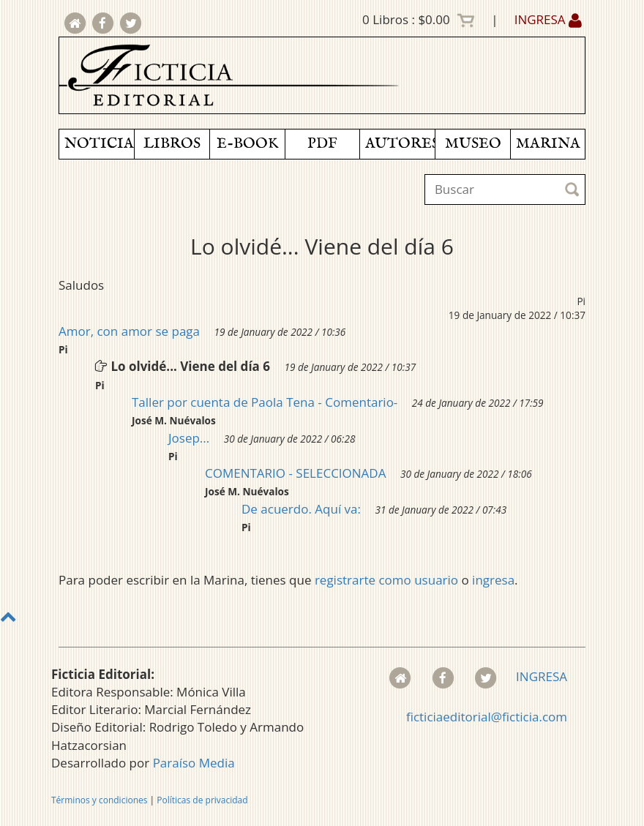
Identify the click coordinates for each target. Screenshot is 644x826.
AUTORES (400, 144)
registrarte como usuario (386, 580)
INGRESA (548, 19)
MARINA (548, 144)
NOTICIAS (99, 144)
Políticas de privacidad (202, 800)
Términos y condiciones (99, 800)
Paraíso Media (194, 763)
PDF (322, 144)
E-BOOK (247, 144)
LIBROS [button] (172, 144)
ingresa (493, 580)
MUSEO (473, 144)
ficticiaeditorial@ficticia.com (487, 717)
